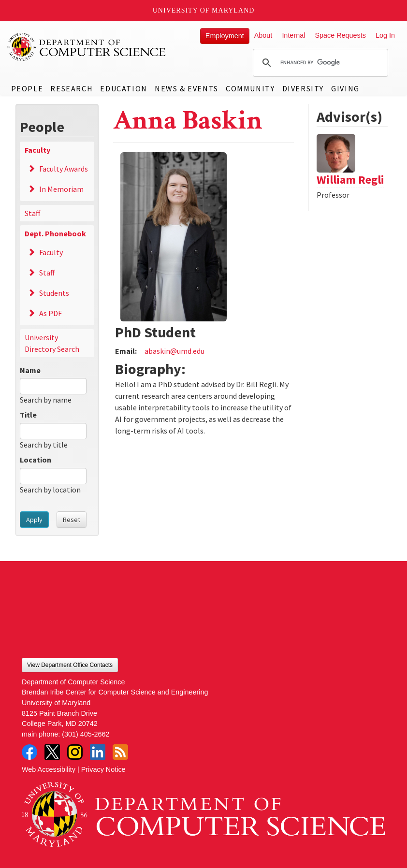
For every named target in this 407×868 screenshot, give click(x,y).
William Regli (350, 180)
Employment (225, 36)
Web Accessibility (49, 769)
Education (124, 88)
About (263, 35)
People (27, 88)
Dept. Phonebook (55, 233)
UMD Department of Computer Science (87, 47)
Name (30, 370)
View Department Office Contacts (70, 665)
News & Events (187, 88)
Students (54, 293)
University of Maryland (204, 10)
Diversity (303, 88)
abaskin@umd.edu (174, 351)
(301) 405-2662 (86, 734)
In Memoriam (61, 189)
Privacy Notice (103, 769)
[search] (319, 63)
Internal (293, 35)
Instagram (75, 752)
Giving (345, 88)
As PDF (51, 313)
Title (28, 415)
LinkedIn (98, 752)
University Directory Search (52, 343)
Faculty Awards (64, 169)
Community (250, 88)
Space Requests (340, 35)
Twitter (52, 752)
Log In (385, 35)
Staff (32, 213)
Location (36, 460)
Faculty (37, 150)
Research (72, 88)
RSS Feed (120, 752)
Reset (72, 520)
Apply (34, 520)
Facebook (29, 752)
